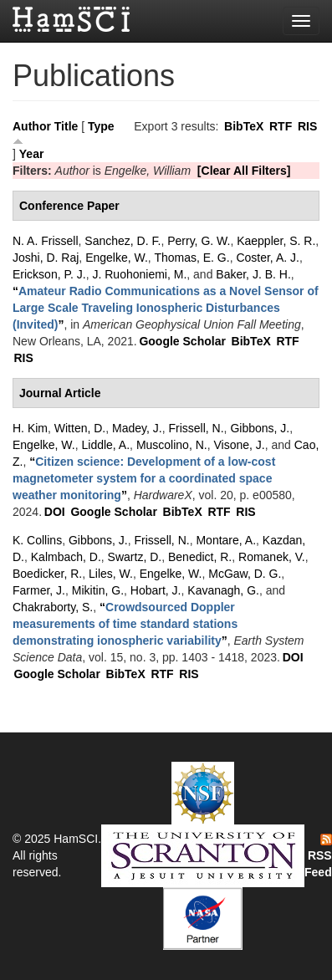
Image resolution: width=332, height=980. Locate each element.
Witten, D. (80, 428)
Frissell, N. (196, 428)
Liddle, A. (105, 445)
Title (66, 126)
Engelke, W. (117, 258)
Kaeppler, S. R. (276, 241)
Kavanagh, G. (223, 590)
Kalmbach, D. (66, 557)
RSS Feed (318, 856)
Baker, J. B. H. (253, 274)
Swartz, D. (135, 557)
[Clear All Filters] (244, 171)
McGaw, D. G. (245, 574)
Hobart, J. (156, 590)
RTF (281, 126)
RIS (307, 126)
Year (32, 154)
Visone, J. (239, 445)
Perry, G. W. (199, 241)
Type (101, 126)
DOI (55, 512)
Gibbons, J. (260, 428)
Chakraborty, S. (53, 607)
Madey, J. (137, 428)
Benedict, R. (200, 557)
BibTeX (244, 126)
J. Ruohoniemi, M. (139, 274)
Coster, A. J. (267, 258)
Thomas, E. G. (192, 258)
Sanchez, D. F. (123, 241)
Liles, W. (111, 574)
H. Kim (30, 428)
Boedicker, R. (47, 574)
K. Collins (37, 540)
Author (32, 126)
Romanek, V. (272, 557)
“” (166, 308)
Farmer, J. (39, 590)
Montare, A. (226, 540)
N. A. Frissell (46, 241)
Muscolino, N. (172, 445)
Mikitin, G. (98, 590)
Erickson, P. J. (49, 274)
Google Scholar (182, 341)
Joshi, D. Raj (46, 258)
